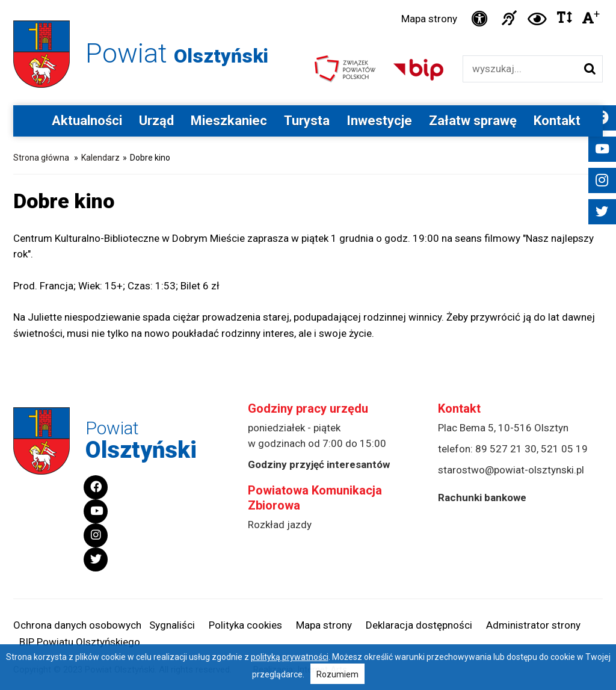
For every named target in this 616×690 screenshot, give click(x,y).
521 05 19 (564, 449)
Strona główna (41, 158)
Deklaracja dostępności (419, 625)
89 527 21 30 (506, 449)
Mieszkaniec (229, 121)
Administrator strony (533, 625)
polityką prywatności (290, 657)
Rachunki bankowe (482, 497)
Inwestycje (379, 121)
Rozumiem (337, 674)
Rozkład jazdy (280, 525)
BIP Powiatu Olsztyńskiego (80, 642)
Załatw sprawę (473, 121)
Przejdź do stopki (308, 0)
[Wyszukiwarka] (520, 69)
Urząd (156, 121)
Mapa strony (429, 19)
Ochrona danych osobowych (77, 625)
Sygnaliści (172, 625)
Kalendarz (100, 158)
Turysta (307, 121)
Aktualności (87, 121)
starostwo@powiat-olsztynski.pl (511, 470)
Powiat (177, 53)
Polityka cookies (245, 625)
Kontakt (557, 121)
